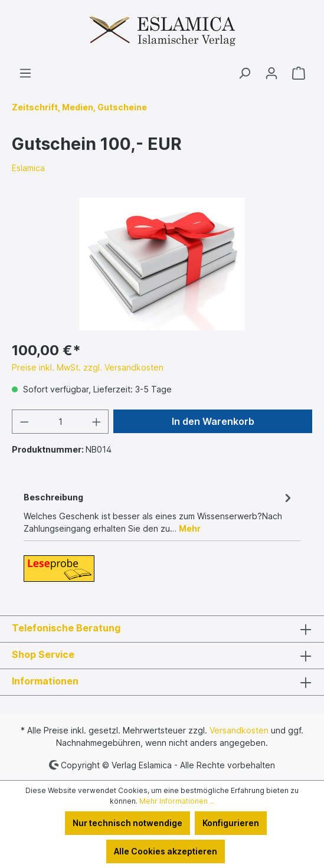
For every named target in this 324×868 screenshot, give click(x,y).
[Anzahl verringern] (24, 422)
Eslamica (28, 168)
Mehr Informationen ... (177, 801)
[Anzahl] (60, 422)
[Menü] (25, 73)
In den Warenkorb (213, 421)
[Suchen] (244, 73)
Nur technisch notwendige (127, 823)
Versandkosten (239, 730)
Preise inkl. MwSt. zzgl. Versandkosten (88, 367)
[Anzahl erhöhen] (97, 422)
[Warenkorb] (299, 73)
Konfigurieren (231, 823)
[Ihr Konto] (271, 73)
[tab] (159, 512)
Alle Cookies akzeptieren (166, 851)
